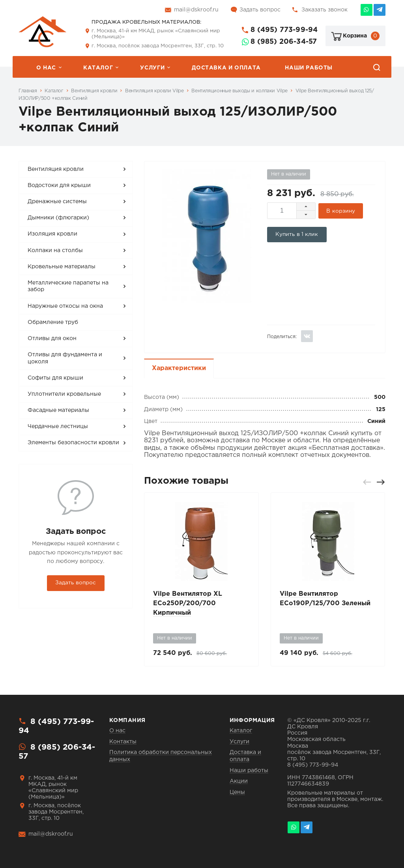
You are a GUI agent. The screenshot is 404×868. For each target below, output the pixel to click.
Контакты (123, 742)
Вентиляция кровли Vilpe (154, 91)
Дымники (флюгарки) (58, 218)
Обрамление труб (53, 322)
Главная (28, 91)
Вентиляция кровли (94, 91)
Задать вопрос (260, 10)
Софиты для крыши (55, 378)
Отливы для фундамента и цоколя (65, 358)
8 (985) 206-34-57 (284, 42)
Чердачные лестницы (58, 427)
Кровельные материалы (62, 267)
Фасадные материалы (58, 410)
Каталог (98, 68)
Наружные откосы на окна (65, 306)
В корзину (341, 211)
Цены (237, 792)
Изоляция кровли (52, 234)
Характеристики (179, 368)
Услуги (152, 68)
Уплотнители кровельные (64, 394)
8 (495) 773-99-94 (284, 30)
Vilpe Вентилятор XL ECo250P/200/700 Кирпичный (188, 603)
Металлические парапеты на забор (68, 286)
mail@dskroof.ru (196, 10)
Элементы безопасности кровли (73, 443)
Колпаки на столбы (55, 251)
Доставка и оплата (226, 68)
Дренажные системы (57, 202)
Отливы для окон (52, 339)
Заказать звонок (325, 10)
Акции (239, 781)
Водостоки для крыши (59, 185)
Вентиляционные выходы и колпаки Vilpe (239, 91)
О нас (46, 68)
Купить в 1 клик (297, 234)
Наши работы (309, 68)
